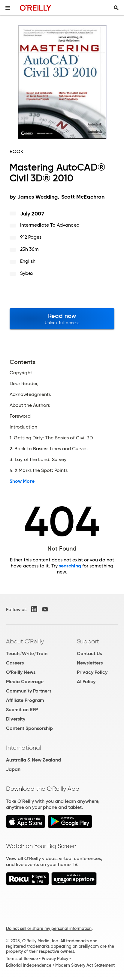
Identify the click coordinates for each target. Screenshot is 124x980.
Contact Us (89, 653)
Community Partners (29, 691)
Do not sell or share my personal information (49, 928)
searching (70, 566)
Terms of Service (22, 959)
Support (88, 641)
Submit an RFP (22, 710)
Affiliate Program (25, 700)
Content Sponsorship (29, 728)
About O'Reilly (25, 641)
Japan (13, 769)
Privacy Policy (92, 672)
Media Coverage (25, 682)
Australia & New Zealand (33, 760)
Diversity (16, 719)
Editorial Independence (29, 965)
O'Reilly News (21, 672)
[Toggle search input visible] (116, 8)
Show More (22, 481)
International (24, 748)
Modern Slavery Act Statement (85, 965)
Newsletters (90, 663)
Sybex (27, 273)
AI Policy (86, 682)
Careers (15, 663)
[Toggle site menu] (8, 8)
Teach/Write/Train (27, 653)
